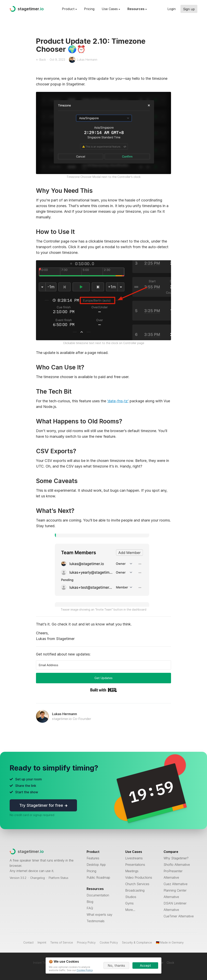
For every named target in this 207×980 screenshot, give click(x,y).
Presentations (135, 865)
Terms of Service (62, 942)
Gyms (129, 903)
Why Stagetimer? (176, 858)
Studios (131, 897)
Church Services (137, 884)
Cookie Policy (109, 942)
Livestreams (134, 858)
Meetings (132, 871)
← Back (41, 60)
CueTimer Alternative (179, 916)
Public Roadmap (98, 877)
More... (130, 910)
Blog (90, 902)
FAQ (90, 908)
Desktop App (96, 865)
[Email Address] (103, 665)
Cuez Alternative (176, 884)
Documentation (98, 895)
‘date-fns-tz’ (118, 401)
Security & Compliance (137, 942)
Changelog (37, 878)
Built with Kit (104, 690)
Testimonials (96, 921)
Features (93, 858)
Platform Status (58, 878)
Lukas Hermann (65, 714)
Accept (145, 965)
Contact (28, 942)
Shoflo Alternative (177, 865)
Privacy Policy (86, 942)
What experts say (99, 915)
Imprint (42, 942)
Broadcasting (135, 890)
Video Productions (139, 877)
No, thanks (116, 965)
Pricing (89, 9)
